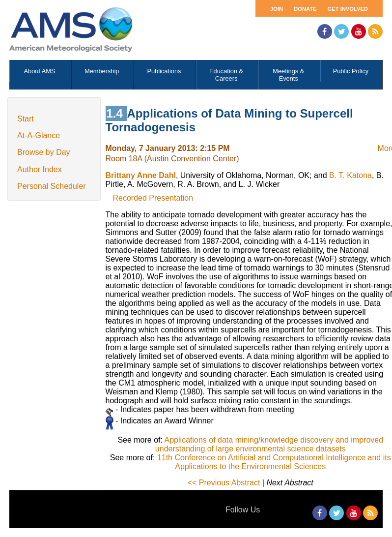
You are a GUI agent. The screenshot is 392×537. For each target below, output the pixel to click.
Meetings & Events (288, 75)
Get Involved (348, 9)
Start (26, 119)
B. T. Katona (350, 175)
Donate (305, 9)
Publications (164, 71)
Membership (102, 71)
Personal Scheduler (52, 186)
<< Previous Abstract (224, 483)
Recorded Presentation (153, 198)
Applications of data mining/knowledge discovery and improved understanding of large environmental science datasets (269, 444)
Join (277, 9)
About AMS (40, 71)
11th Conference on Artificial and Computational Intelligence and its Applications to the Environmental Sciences (274, 462)
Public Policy (351, 71)
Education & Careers (226, 75)
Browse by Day (44, 152)
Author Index (40, 169)
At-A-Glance (39, 135)
